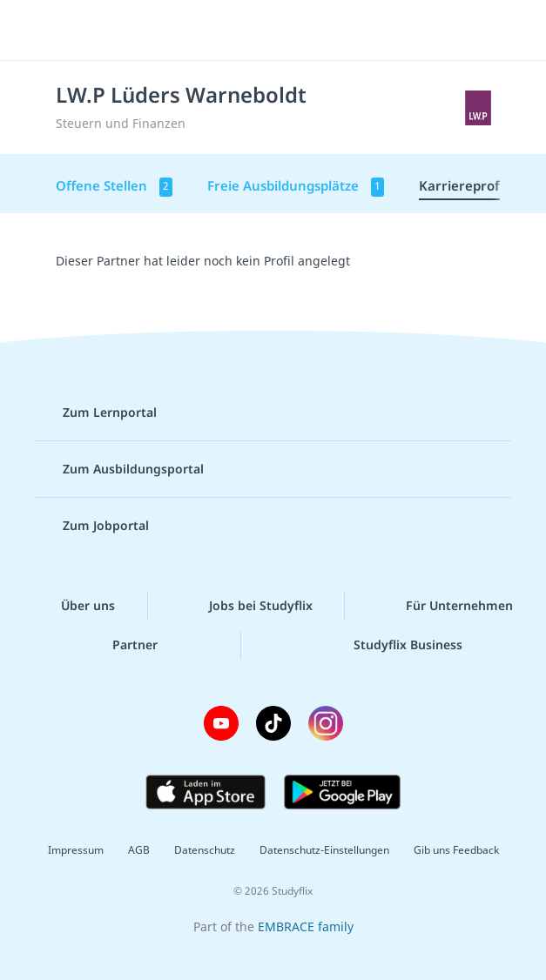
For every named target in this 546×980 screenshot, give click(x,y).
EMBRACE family (306, 926)
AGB (139, 850)
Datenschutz (205, 850)
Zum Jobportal (92, 526)
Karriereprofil (463, 185)
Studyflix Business (394, 645)
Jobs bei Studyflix (247, 606)
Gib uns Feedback (456, 850)
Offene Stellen (114, 187)
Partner (121, 645)
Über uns (74, 606)
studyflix (288, 30)
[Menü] (39, 30)
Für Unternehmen (445, 606)
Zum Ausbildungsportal (119, 469)
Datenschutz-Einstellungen (324, 850)
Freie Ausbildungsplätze (296, 187)
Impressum (76, 850)
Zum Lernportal (96, 413)
